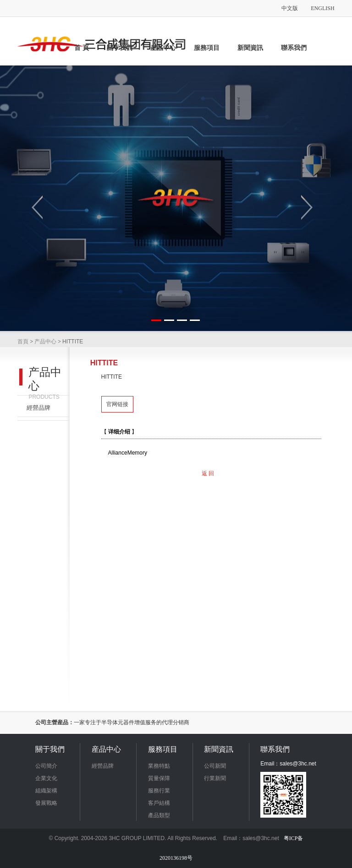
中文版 (290, 8)
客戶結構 (159, 803)
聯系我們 (294, 48)
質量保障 (159, 778)
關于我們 (120, 48)
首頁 (23, 342)
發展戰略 (46, 803)
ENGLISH (322, 8)
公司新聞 (215, 766)
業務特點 (159, 766)
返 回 (208, 473)
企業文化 (46, 778)
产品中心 (45, 342)
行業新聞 (215, 778)
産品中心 (163, 48)
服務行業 (159, 791)
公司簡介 (46, 766)
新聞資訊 (250, 48)
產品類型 (159, 815)
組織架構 (46, 791)
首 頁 (82, 48)
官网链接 (117, 404)
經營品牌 (38, 408)
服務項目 (207, 48)
